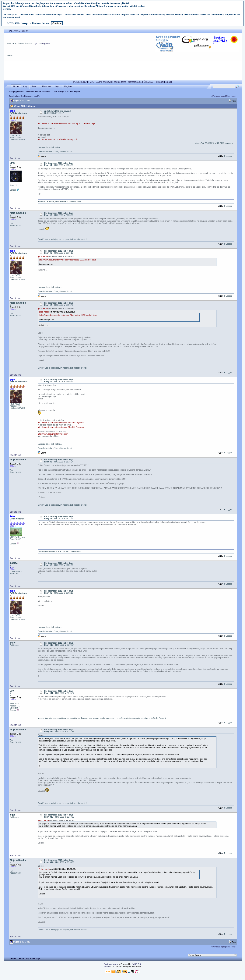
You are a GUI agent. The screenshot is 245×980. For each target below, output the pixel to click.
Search (35, 86)
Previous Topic (219, 96)
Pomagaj (159, 82)
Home (16, 86)
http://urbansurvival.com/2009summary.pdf (57, 139)
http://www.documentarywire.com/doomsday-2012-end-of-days (66, 123)
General (28, 92)
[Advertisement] (123, 69)
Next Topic (231, 96)
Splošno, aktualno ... (43, 92)
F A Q (91, 82)
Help (25, 86)
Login (35, 44)
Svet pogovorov (16, 92)
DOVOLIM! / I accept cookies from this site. (28, 23)
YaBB (106, 966)
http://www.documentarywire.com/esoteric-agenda (61, 423)
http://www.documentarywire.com (53, 434)
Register (46, 44)
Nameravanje (135, 82)
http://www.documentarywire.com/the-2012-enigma (61, 427)
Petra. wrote (43, 820)
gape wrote (43, 256)
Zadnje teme (120, 82)
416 (28, 101)
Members (47, 86)
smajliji (169, 82)
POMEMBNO (80, 82)
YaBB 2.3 (136, 964)
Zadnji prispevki (104, 82)
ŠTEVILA (148, 82)
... (26, 101)
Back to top (15, 158)
